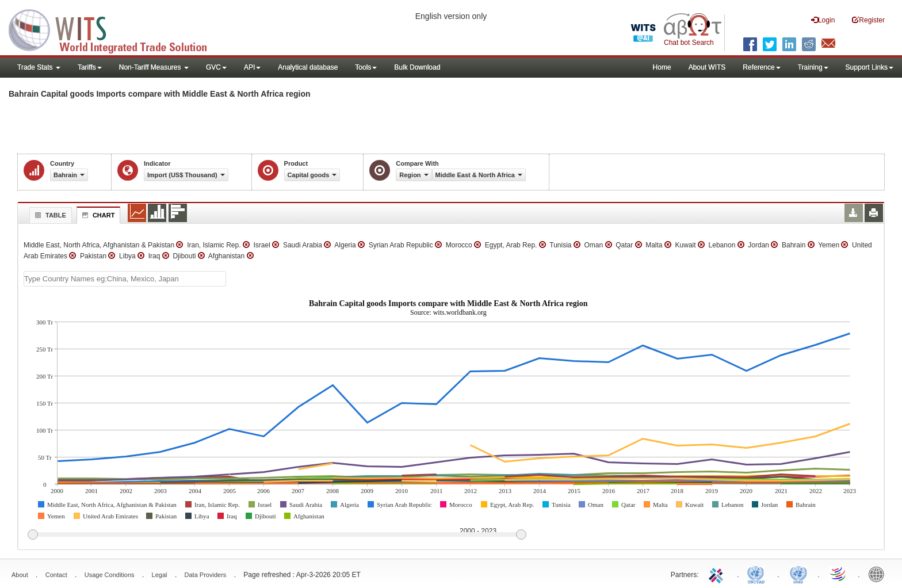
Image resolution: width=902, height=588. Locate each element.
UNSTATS (798, 574)
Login (823, 20)
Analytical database (308, 67)
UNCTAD (758, 574)
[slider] (277, 535)
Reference (761, 67)
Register (868, 20)
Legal (160, 575)
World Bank (879, 574)
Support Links (869, 67)
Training (813, 67)
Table (49, 215)
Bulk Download (417, 67)
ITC (718, 574)
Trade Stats (39, 67)
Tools (366, 67)
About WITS (707, 67)
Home (662, 67)
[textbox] (125, 279)
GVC (216, 67)
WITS (115, 29)
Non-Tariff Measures (154, 67)
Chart (97, 215)
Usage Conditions (110, 575)
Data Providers (206, 575)
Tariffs (90, 67)
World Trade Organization (839, 574)
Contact (56, 575)
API (252, 67)
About (20, 575)
